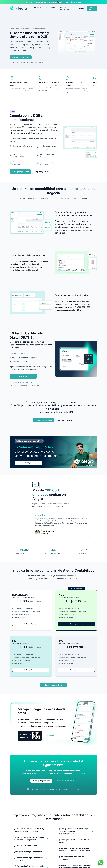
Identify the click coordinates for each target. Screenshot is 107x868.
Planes (46, 8)
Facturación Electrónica (69, 8)
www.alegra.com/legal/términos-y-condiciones (25, 383)
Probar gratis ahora (31, 623)
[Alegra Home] (18, 8)
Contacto (53, 8)
